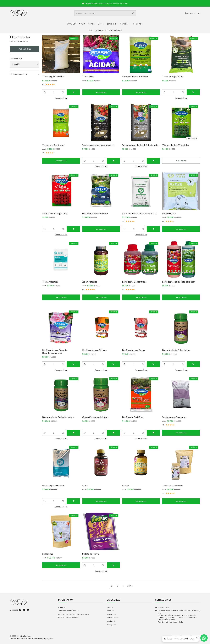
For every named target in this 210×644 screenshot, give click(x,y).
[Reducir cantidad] (45, 92)
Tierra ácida (88, 77)
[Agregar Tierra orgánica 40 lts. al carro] (73, 92)
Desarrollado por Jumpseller (43, 639)
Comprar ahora (61, 98)
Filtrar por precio (25, 74)
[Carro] (199, 13)
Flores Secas (112, 618)
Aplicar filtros (25, 49)
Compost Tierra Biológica (135, 77)
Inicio (90, 30)
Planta (92, 24)
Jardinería (112, 24)
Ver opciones (101, 92)
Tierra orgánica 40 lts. (53, 77)
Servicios (125, 24)
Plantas (110, 607)
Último (130, 586)
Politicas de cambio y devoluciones (74, 614)
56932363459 (162, 607)
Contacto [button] (138, 24)
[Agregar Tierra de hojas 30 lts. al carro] (193, 92)
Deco (101, 24)
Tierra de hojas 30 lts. (173, 77)
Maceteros (111, 614)
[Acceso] (190, 13)
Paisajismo (111, 624)
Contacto (62, 607)
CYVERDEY (72, 24)
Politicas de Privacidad (68, 618)
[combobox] (105, 13)
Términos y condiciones (68, 611)
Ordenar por (16, 59)
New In (82, 24)
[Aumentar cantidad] (63, 92)
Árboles (110, 611)
